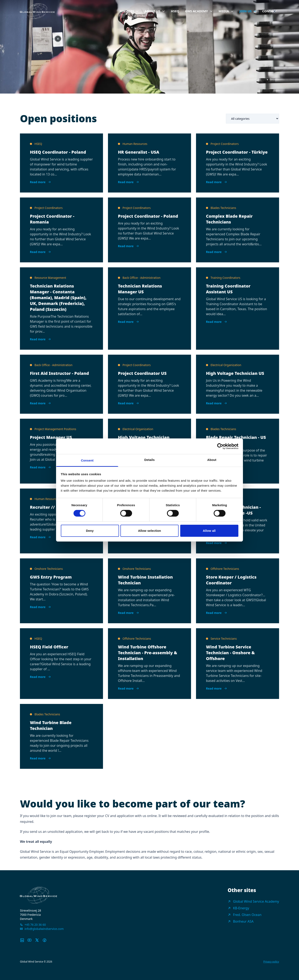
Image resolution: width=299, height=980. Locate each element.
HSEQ (175, 11)
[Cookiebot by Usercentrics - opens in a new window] (220, 446)
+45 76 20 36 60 (35, 925)
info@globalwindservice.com (44, 929)
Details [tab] (149, 460)
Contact (269, 11)
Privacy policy (271, 962)
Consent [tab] (87, 460)
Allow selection (150, 531)
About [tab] (212, 460)
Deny (90, 531)
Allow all (209, 531)
